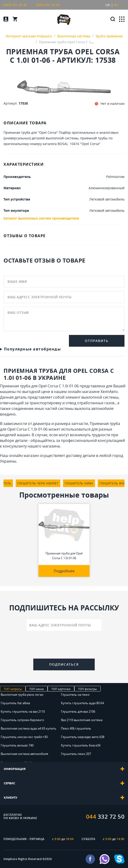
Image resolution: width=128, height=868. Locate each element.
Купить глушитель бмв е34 (81, 745)
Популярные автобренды (33, 349)
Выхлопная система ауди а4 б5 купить (28, 728)
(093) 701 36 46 (15, 5)
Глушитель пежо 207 (76, 754)
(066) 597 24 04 (48, 5)
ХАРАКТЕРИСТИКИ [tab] (24, 164)
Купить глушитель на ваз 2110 (23, 711)
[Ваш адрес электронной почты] (64, 625)
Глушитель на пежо (75, 695)
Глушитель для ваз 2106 (78, 711)
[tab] (64, 769)
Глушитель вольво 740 (17, 745)
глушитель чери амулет (38, 483)
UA (108, 5)
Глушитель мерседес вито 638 (83, 737)
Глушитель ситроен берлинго (22, 720)
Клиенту (64, 798)
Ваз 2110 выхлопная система (82, 720)
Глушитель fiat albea (15, 703)
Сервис (64, 783)
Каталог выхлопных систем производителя (41, 218)
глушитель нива (79, 483)
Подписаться (64, 664)
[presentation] (64, 646)
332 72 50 (105, 817)
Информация (64, 769)
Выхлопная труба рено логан (22, 695)
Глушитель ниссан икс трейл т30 (24, 737)
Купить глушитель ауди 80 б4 (82, 703)
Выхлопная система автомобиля (24, 754)
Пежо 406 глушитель (76, 728)
